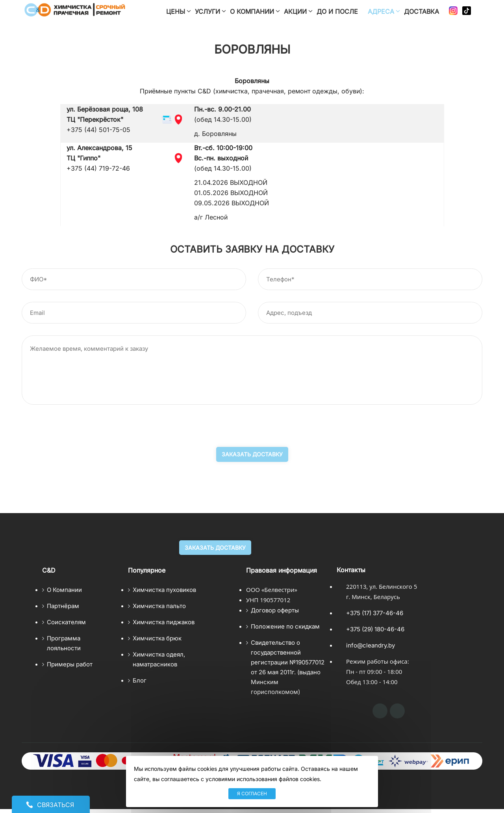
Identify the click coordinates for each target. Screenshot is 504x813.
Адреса (381, 11)
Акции (295, 11)
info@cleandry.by (371, 645)
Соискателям (66, 622)
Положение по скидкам (285, 626)
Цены (176, 11)
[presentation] (82, 432)
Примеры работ (70, 664)
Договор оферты (275, 610)
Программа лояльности (64, 643)
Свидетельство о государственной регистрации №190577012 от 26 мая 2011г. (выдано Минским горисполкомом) (288, 667)
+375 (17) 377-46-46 (375, 613)
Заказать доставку (252, 454)
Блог (140, 680)
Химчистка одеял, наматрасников (159, 659)
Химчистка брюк (157, 638)
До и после (337, 11)
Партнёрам (63, 606)
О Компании (64, 590)
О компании (252, 11)
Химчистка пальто (159, 606)
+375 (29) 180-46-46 (375, 629)
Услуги (208, 11)
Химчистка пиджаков (164, 622)
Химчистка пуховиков (164, 590)
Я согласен (252, 793)
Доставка (422, 11)
